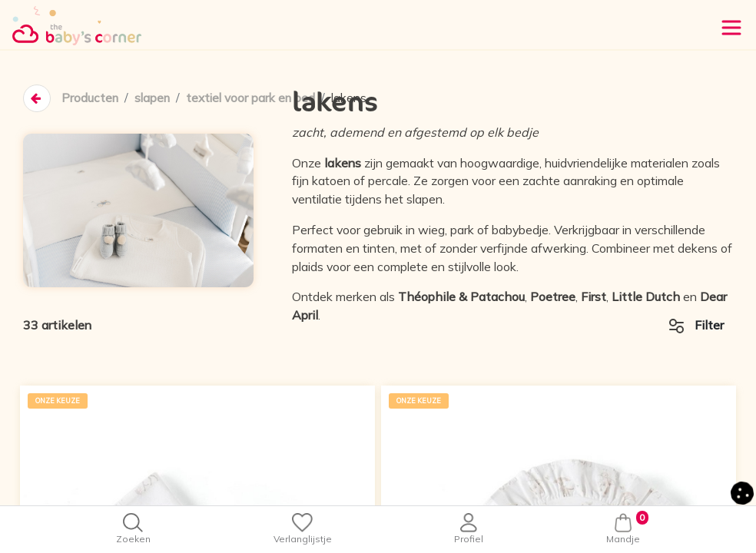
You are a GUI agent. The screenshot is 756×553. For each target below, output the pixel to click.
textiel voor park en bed (259, 98)
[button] (742, 492)
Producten (91, 98)
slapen (155, 98)
